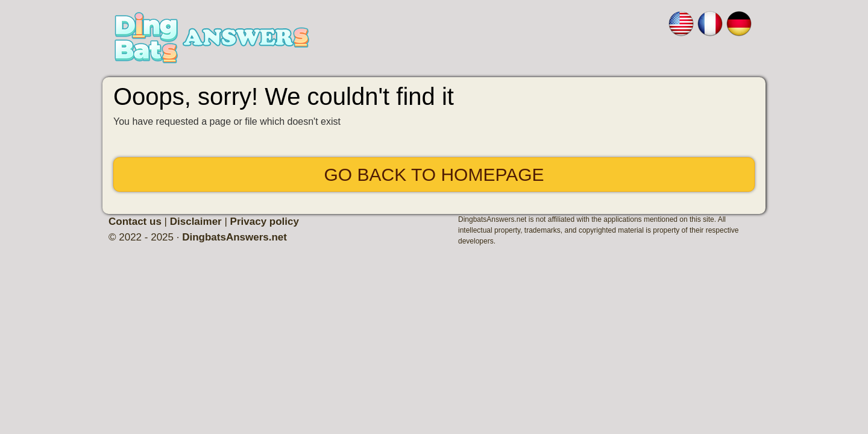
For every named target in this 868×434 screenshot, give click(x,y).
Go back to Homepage (434, 175)
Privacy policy (265, 222)
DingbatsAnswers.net (234, 237)
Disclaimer (196, 222)
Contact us (135, 222)
